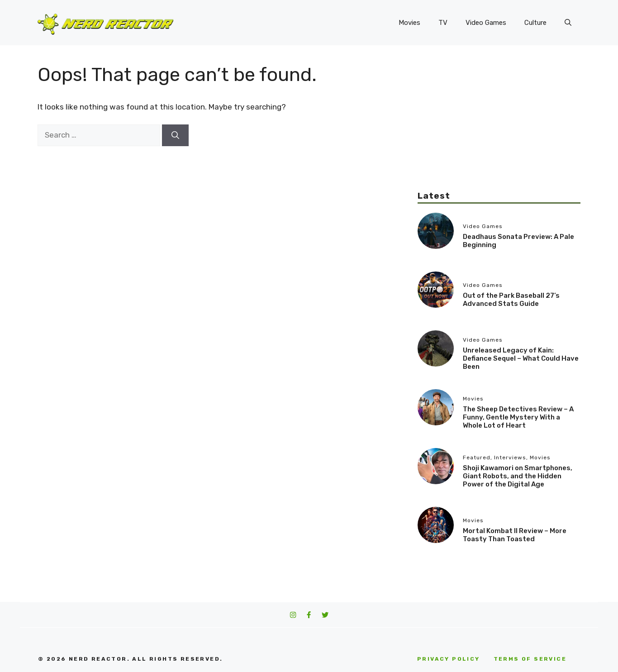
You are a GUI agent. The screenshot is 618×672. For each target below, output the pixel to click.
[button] (568, 23)
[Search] (175, 135)
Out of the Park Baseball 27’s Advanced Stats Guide (511, 300)
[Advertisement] (499, 127)
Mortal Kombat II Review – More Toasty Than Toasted (515, 535)
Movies (409, 23)
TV (443, 23)
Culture (535, 23)
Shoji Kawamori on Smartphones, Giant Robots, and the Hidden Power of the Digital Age (518, 476)
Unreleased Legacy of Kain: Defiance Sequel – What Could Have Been (521, 358)
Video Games (486, 23)
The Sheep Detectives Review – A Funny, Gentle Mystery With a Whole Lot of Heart (518, 417)
